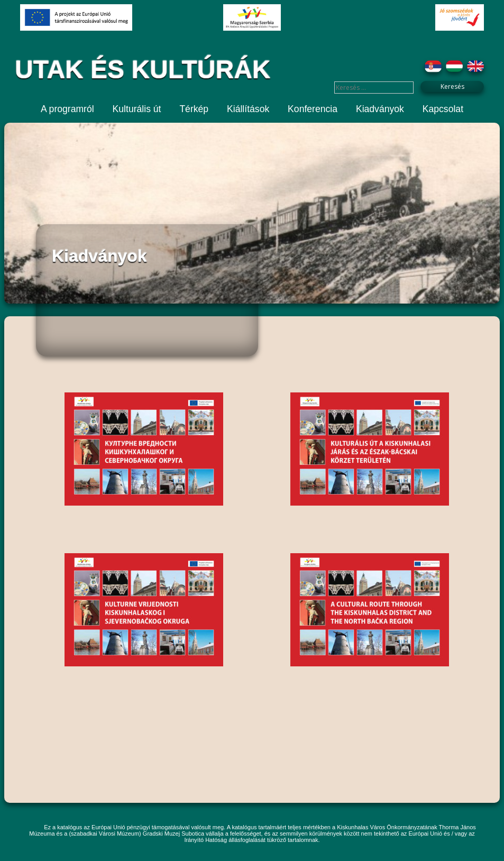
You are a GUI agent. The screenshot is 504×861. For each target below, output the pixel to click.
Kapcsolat (443, 109)
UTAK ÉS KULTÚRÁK (143, 70)
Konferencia (313, 109)
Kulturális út (137, 109)
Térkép (194, 109)
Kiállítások (248, 109)
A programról (67, 109)
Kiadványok (380, 109)
